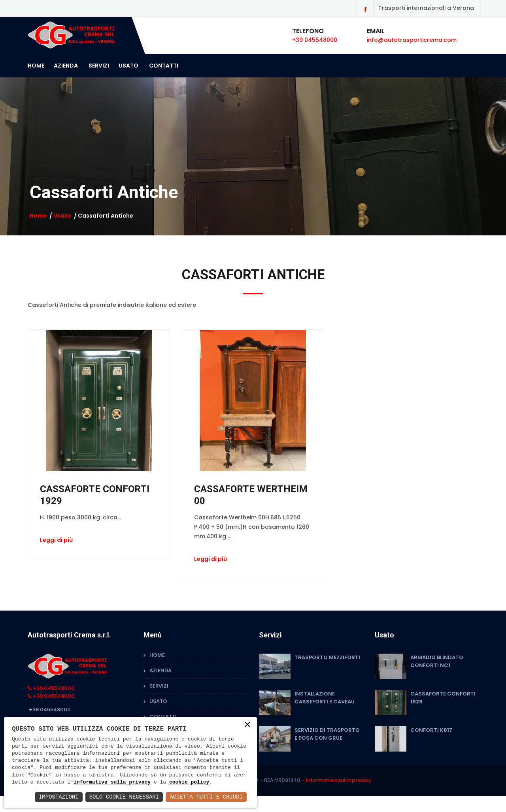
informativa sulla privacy (112, 782)
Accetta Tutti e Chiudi (206, 797)
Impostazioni (59, 797)
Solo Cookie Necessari (124, 797)
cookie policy (189, 782)
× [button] (247, 725)
